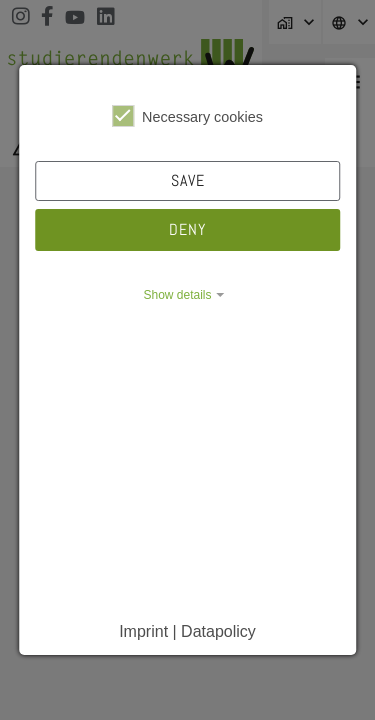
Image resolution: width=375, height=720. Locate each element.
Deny (187, 229)
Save (188, 180)
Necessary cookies (187, 116)
